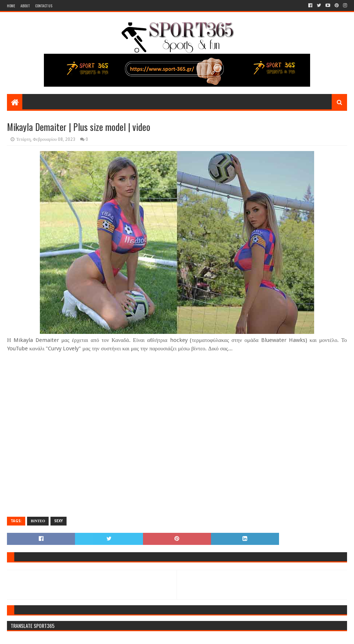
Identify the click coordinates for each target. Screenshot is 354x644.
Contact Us (44, 6)
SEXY (59, 521)
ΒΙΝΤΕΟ (38, 521)
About (25, 6)
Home (11, 6)
